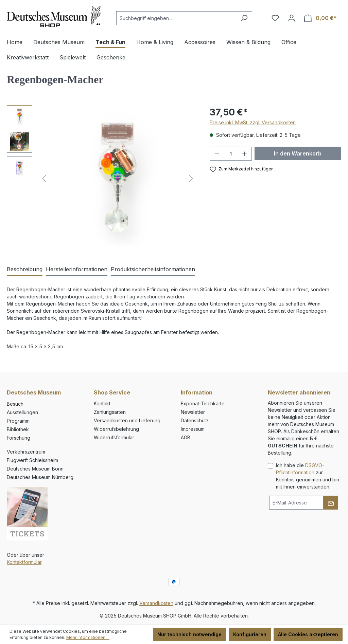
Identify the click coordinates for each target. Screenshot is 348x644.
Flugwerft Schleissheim (32, 460)
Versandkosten (156, 603)
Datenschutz (195, 420)
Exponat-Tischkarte (203, 403)
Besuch (15, 404)
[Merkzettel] (275, 18)
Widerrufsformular (114, 437)
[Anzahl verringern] (217, 154)
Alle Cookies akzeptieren (308, 634)
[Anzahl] (231, 154)
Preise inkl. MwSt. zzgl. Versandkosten (253, 122)
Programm (18, 421)
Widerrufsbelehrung (116, 429)
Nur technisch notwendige (189, 634)
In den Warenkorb (298, 153)
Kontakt (102, 403)
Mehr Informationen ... (88, 637)
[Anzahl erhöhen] (245, 154)
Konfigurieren (250, 634)
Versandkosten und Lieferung (127, 420)
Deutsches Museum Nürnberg (40, 477)
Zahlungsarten (110, 412)
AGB (186, 437)
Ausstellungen (22, 412)
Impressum (193, 429)
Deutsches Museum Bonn (35, 469)
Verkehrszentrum (26, 452)
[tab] (25, 270)
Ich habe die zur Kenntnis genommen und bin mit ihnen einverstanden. (308, 476)
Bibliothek (18, 429)
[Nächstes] (191, 178)
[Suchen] (244, 18)
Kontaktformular (24, 562)
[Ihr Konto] (292, 18)
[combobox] (176, 18)
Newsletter (193, 412)
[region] (101, 178)
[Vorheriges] (44, 178)
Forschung (19, 438)
